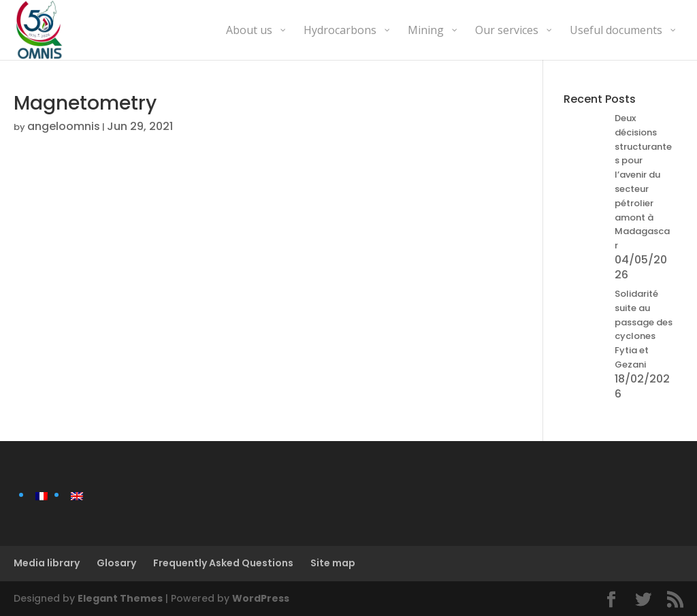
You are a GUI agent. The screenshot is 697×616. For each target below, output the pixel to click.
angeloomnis (64, 126)
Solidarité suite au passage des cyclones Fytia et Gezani (644, 329)
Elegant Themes (120, 598)
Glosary (116, 563)
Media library (47, 563)
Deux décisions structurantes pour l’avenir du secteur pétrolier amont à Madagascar (643, 182)
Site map (333, 563)
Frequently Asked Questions (223, 563)
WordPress (261, 598)
